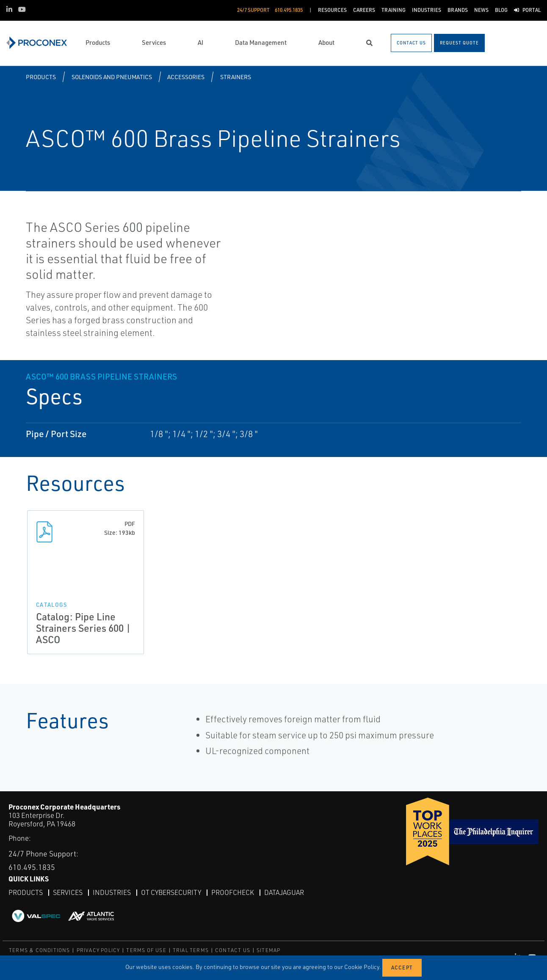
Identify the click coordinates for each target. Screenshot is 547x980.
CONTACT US (233, 950)
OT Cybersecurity (171, 892)
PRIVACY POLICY (98, 950)
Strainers (236, 77)
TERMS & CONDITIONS (40, 950)
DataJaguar (284, 892)
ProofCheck (233, 892)
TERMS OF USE (146, 950)
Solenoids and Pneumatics (112, 77)
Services (68, 892)
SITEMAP (268, 950)
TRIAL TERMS (191, 950)
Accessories (186, 77)
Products (41, 77)
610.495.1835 (32, 867)
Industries (112, 892)
